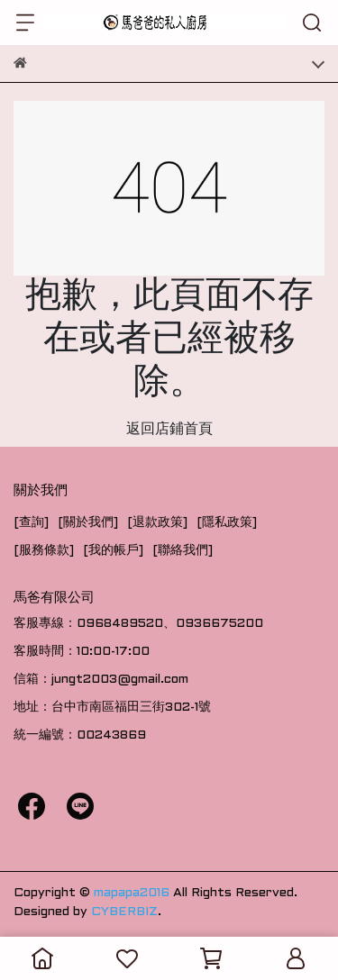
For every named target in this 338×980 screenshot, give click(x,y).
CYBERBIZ (124, 912)
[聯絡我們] (183, 551)
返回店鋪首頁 (169, 429)
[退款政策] (157, 523)
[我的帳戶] (113, 551)
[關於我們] (88, 523)
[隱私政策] (227, 523)
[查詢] (31, 523)
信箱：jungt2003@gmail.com (101, 680)
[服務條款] (44, 551)
